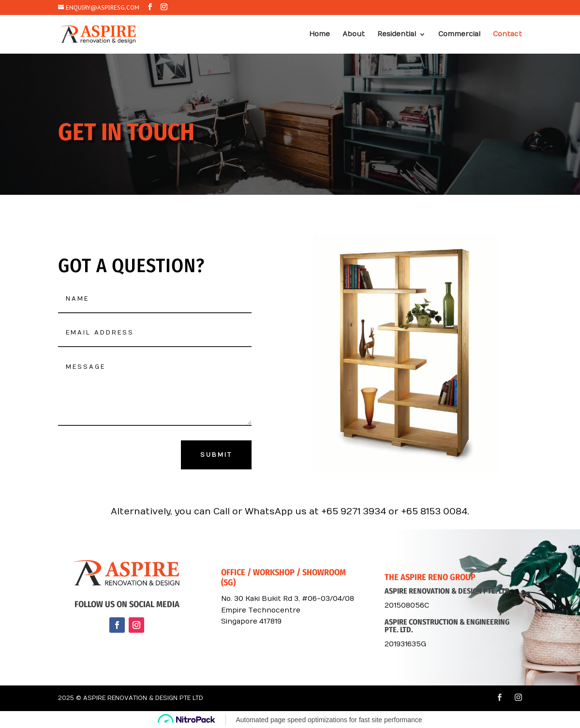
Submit (216, 455)
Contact (507, 35)
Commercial (459, 35)
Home (320, 35)
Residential (397, 35)
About (354, 35)
